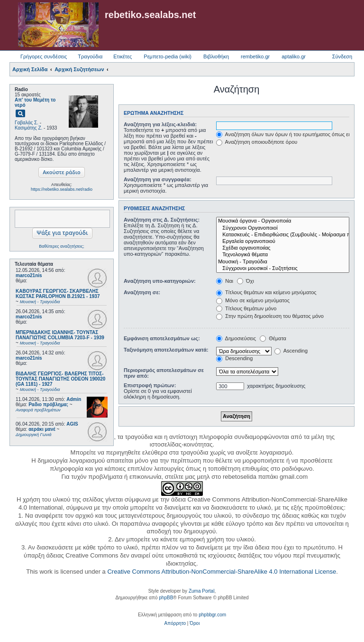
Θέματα (273, 338)
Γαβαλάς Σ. (27, 123)
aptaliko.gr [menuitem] (294, 56)
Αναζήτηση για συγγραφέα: (158, 179)
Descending (234, 358)
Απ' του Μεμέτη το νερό (35, 102)
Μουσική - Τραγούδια (283, 262)
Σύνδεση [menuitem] (342, 56)
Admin (74, 399)
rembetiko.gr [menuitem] (255, 56)
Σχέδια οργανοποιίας (283, 248)
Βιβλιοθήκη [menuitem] (216, 56)
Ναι (225, 281)
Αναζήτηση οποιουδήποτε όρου (257, 142)
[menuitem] (175, 623)
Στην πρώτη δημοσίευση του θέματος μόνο (270, 316)
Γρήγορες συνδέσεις (44, 56)
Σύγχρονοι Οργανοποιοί (283, 228)
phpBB (166, 598)
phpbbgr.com (212, 615)
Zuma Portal (201, 591)
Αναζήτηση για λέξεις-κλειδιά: (160, 124)
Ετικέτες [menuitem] (123, 56)
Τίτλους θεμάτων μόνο (246, 308)
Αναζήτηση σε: (142, 292)
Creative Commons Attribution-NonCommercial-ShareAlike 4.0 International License (222, 572)
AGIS (72, 424)
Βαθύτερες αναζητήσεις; (61, 246)
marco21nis (29, 275)
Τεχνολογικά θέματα (283, 255)
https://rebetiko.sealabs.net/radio (62, 189)
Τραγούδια (90, 56)
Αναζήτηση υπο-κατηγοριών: (160, 281)
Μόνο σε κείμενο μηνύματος (253, 300)
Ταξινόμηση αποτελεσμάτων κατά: (166, 350)
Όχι (246, 281)
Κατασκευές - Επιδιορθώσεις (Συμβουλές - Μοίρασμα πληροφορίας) (283, 235)
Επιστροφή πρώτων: (150, 385)
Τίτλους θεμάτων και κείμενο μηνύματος (266, 292)
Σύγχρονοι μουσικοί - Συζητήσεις (283, 269)
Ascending (291, 351)
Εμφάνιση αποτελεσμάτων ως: (162, 338)
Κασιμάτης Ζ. (28, 128)
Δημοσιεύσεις (236, 338)
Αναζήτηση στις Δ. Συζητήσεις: (162, 220)
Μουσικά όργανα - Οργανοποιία (283, 221)
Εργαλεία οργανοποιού (283, 242)
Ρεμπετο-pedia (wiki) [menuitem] (168, 56)
